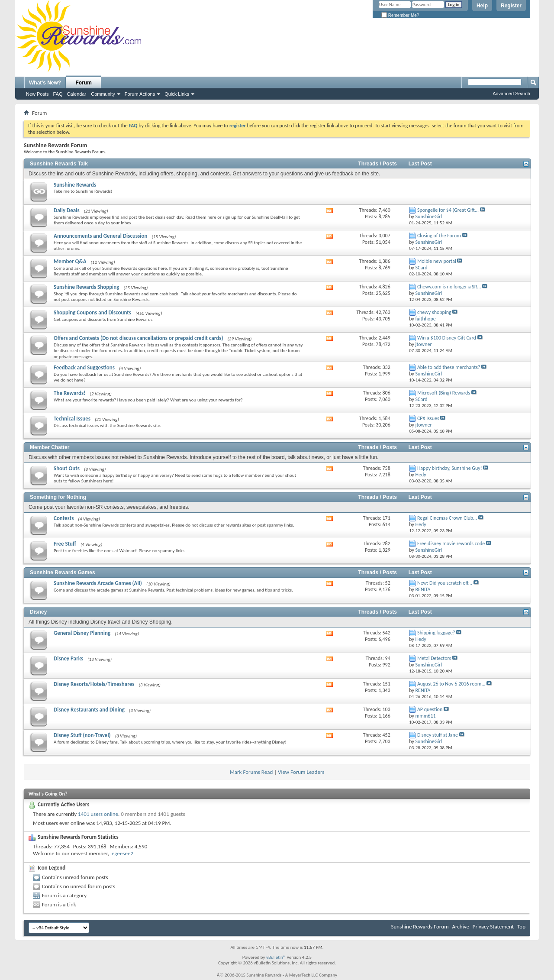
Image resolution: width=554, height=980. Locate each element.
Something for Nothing (58, 497)
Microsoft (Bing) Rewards (444, 393)
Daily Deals (67, 210)
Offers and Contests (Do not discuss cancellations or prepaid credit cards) (138, 338)
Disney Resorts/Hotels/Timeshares (94, 684)
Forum (84, 83)
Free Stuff (65, 544)
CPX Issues (428, 418)
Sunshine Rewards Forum (420, 927)
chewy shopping (434, 312)
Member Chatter (50, 447)
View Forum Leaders (301, 772)
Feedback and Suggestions (84, 367)
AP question (430, 709)
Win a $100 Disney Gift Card (447, 338)
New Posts (37, 94)
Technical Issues (72, 419)
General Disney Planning (82, 633)
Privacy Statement (493, 927)
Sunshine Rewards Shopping (86, 287)
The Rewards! (69, 393)
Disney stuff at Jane (438, 735)
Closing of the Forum (439, 236)
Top (521, 927)
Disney (38, 612)
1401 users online (98, 814)
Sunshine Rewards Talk (59, 164)
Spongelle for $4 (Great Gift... (448, 210)
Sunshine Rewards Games (63, 572)
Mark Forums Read (251, 772)
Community (103, 94)
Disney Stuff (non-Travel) (82, 735)
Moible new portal (437, 261)
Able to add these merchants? (449, 367)
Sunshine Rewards (75, 185)
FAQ (58, 94)
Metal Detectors (434, 658)
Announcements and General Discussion (100, 236)
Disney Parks (68, 658)
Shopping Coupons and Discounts (92, 312)
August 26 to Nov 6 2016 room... (451, 684)
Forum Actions (140, 94)
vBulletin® (276, 957)
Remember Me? (400, 15)
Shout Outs (67, 468)
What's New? (45, 83)
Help (482, 6)
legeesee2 (122, 853)
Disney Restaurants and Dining (89, 710)
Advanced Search (511, 94)
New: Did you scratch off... (445, 583)
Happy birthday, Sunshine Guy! (450, 468)
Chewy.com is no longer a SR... (449, 287)
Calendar (77, 94)
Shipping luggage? (436, 633)
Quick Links (177, 94)
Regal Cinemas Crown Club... (447, 518)
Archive (460, 927)
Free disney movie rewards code (451, 543)
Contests (64, 518)
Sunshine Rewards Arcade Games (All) (98, 583)
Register (511, 6)
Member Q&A (70, 261)
